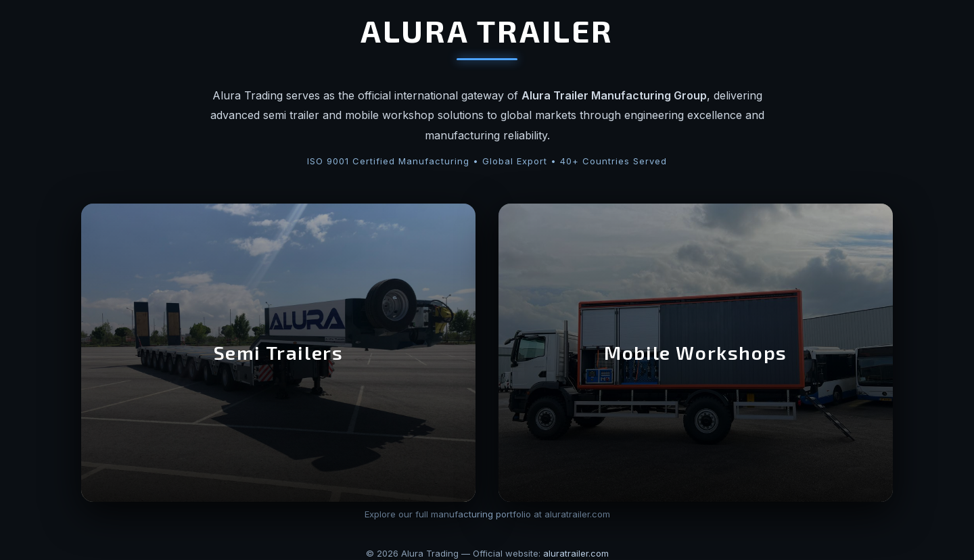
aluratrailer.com (576, 553)
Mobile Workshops (696, 352)
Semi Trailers (279, 352)
